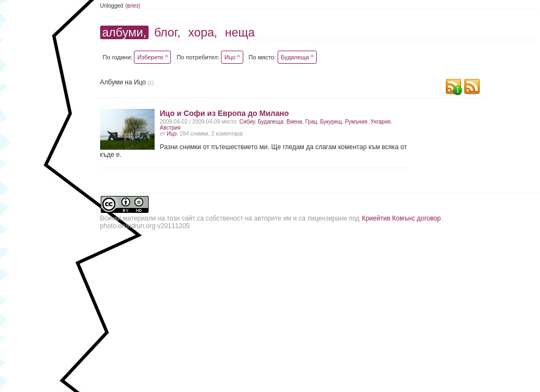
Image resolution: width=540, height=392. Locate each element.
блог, (167, 32)
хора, (203, 32)
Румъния (356, 122)
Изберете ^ (152, 57)
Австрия (170, 128)
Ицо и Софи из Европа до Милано (225, 113)
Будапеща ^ (297, 57)
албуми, (124, 32)
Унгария (380, 122)
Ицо (171, 134)
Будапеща (271, 122)
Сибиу (247, 122)
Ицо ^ (232, 57)
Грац (311, 122)
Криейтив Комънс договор (401, 218)
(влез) (133, 6)
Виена (294, 122)
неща (240, 32)
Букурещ (331, 122)
